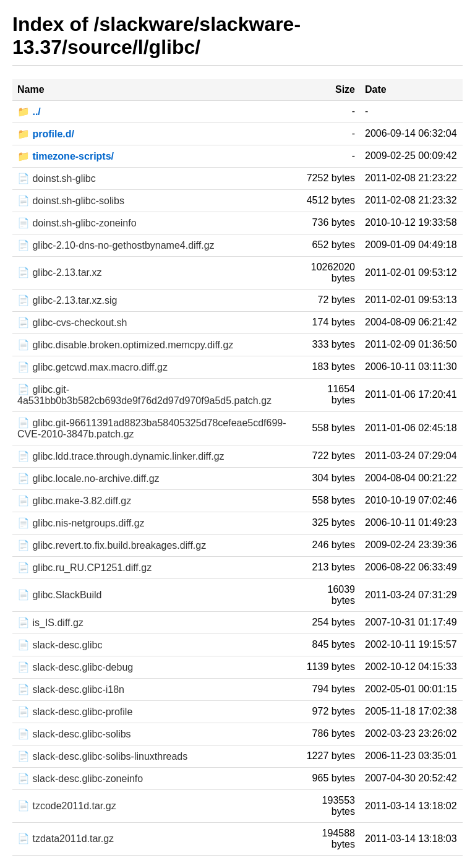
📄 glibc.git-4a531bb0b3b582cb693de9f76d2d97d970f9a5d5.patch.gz (144, 395)
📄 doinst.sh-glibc (57, 178)
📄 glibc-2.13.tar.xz (60, 273)
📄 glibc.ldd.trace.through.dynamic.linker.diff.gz (121, 456)
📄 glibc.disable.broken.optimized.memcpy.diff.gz (125, 345)
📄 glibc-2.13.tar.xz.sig (67, 300)
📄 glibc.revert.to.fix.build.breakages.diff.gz (112, 545)
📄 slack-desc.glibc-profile (75, 712)
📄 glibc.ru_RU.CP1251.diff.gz (84, 568)
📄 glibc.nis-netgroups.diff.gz (81, 523)
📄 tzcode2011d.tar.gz (67, 806)
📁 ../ (29, 112)
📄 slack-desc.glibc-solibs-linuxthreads (102, 756)
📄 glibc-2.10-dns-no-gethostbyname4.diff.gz (116, 245)
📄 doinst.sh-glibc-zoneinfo (77, 223)
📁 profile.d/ (46, 134)
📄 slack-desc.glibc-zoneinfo (80, 779)
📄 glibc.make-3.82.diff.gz (74, 501)
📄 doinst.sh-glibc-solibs (71, 201)
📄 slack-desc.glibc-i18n (71, 690)
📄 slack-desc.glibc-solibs (74, 734)
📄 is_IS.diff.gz (50, 623)
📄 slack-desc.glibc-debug (75, 667)
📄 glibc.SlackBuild (60, 595)
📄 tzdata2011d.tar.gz (66, 839)
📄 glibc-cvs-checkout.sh (72, 323)
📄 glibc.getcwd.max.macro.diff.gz (92, 367)
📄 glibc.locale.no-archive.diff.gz (88, 479)
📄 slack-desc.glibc (60, 645)
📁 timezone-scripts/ (66, 156)
